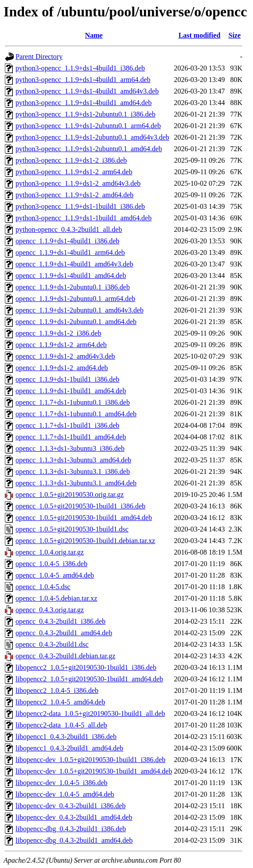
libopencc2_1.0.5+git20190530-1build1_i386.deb (86, 667)
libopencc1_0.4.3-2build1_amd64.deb (69, 748)
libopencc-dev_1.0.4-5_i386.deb (62, 783)
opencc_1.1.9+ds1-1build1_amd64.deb (71, 391)
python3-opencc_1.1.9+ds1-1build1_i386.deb (80, 206)
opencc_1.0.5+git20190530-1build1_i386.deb (80, 506)
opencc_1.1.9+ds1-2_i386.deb (58, 333)
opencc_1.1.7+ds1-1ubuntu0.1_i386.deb (73, 402)
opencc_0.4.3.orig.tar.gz (50, 610)
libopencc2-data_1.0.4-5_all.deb (61, 725)
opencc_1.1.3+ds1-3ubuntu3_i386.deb (70, 448)
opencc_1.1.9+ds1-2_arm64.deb (61, 345)
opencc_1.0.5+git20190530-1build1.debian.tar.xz (85, 541)
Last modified (200, 35)
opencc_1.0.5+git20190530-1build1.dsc (72, 529)
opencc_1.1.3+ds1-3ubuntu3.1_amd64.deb (76, 483)
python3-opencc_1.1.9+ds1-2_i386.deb (71, 160)
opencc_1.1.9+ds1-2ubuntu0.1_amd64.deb (76, 322)
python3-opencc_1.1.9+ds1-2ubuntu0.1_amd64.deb (89, 149)
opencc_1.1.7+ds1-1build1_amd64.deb (71, 437)
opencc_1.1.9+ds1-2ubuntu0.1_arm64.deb (75, 299)
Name (94, 35)
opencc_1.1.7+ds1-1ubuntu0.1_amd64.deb (76, 414)
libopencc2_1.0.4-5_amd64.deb (60, 702)
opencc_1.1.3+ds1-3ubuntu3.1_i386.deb (73, 471)
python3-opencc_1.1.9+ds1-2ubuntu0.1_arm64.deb (88, 126)
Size (235, 35)
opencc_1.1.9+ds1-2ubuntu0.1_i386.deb (73, 287)
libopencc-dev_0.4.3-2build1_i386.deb (70, 806)
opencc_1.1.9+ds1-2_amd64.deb (62, 368)
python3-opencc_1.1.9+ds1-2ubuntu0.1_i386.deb (86, 114)
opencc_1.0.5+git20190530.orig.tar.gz (70, 495)
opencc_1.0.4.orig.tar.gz (50, 552)
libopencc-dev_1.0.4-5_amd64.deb (65, 794)
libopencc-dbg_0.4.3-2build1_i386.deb (71, 829)
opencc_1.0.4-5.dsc (43, 587)
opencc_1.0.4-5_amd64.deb (55, 575)
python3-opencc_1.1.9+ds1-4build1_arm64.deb (83, 80)
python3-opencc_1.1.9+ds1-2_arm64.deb (74, 172)
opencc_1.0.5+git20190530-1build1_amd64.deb (84, 518)
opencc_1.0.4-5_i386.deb (51, 564)
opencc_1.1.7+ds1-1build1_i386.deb (67, 425)
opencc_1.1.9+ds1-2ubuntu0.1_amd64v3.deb (80, 310)
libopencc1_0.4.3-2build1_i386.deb (66, 737)
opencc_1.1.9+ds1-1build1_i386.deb (67, 379)
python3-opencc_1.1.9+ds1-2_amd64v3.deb (78, 183)
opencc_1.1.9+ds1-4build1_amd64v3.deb (74, 264)
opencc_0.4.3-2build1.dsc (52, 644)
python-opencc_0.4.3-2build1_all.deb (69, 229)
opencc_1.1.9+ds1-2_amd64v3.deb (65, 356)
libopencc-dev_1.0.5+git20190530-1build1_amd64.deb (94, 771)
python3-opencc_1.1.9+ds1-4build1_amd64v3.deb (87, 91)
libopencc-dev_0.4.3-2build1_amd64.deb (74, 817)
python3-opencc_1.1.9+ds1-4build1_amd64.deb (84, 103)
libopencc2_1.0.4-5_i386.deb (57, 690)
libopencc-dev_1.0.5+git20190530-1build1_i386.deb (90, 760)
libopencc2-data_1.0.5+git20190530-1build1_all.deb (90, 714)
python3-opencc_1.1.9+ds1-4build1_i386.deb (80, 68)
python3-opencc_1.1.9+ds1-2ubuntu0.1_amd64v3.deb (92, 137)
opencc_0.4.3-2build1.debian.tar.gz (65, 656)
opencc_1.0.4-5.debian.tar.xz (56, 598)
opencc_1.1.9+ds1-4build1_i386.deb (67, 241)
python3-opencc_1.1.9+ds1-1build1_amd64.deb (84, 218)
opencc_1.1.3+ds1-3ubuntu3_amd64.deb (73, 460)
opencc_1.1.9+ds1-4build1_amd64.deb (71, 276)
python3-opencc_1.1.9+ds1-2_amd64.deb (74, 195)
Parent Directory (39, 57)
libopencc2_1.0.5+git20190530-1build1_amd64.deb (89, 679)
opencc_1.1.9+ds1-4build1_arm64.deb (70, 252)
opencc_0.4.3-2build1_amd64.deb (64, 633)
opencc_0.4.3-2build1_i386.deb (60, 621)
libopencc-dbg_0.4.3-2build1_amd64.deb (74, 840)
